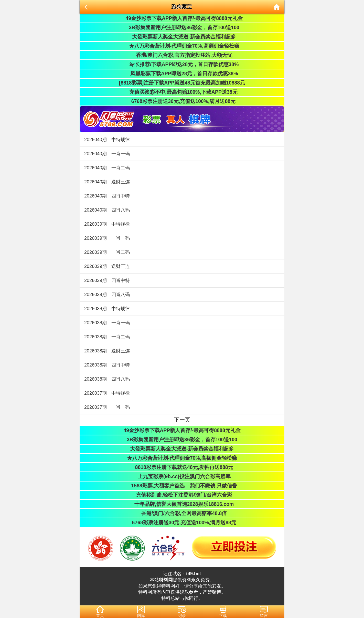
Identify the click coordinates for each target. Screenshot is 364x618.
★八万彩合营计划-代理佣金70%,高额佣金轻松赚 (182, 46)
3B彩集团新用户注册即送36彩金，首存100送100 (182, 27)
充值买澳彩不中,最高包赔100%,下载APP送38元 (182, 92)
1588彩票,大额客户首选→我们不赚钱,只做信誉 (182, 486)
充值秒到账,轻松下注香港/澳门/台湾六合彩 (182, 495)
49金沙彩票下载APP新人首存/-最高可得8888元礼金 (182, 18)
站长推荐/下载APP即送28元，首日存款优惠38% (182, 64)
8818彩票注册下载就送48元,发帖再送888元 (182, 467)
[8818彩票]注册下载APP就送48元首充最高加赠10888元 (182, 83)
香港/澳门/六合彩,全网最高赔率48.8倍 (182, 513)
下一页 (182, 420)
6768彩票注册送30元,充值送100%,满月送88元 (182, 101)
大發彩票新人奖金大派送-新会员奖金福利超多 (182, 37)
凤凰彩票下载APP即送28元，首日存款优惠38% (182, 74)
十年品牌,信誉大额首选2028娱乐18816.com (182, 504)
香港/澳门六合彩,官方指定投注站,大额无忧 (182, 55)
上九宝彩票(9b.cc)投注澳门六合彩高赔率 (182, 476)
